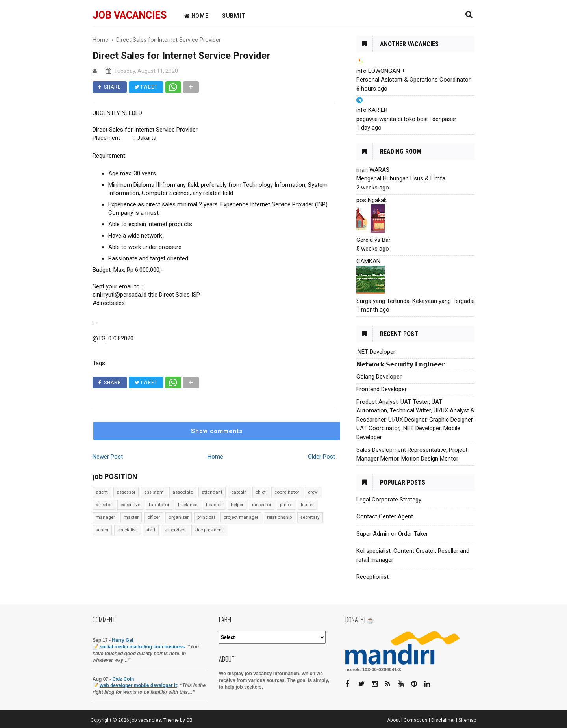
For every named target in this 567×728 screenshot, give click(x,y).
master (131, 517)
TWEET (146, 87)
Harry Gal (122, 640)
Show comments (217, 431)
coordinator (287, 492)
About (394, 720)
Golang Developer (379, 377)
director (104, 505)
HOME (196, 16)
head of (214, 505)
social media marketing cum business (142, 647)
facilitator (159, 505)
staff (151, 530)
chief (261, 492)
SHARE (110, 87)
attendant (212, 492)
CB (189, 720)
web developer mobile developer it (138, 685)
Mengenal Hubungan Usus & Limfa (401, 178)
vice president (209, 530)
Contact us (416, 720)
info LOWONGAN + (381, 71)
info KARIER (372, 110)
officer (154, 517)
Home (215, 457)
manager (105, 517)
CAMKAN (368, 261)
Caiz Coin (123, 679)
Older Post (321, 457)
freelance (188, 505)
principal (206, 517)
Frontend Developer (382, 389)
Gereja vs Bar (373, 240)
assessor (126, 492)
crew (313, 492)
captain (239, 492)
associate (183, 492)
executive (130, 505)
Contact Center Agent (385, 516)
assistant (154, 492)
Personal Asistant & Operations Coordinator (413, 80)
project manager (241, 517)
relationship (279, 517)
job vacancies (130, 15)
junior (286, 505)
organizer (179, 517)
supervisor (175, 530)
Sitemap (467, 720)
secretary (310, 517)
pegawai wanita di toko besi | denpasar (406, 119)
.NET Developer (376, 352)
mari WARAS (373, 170)
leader (307, 505)
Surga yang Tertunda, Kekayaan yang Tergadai (415, 301)
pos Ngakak (372, 200)
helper (237, 505)
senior (102, 530)
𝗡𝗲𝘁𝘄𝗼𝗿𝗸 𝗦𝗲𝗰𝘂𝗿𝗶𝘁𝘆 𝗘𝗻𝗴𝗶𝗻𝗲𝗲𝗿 (400, 364)
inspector (262, 505)
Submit (234, 16)
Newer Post (108, 457)
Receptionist (372, 577)
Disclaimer (443, 720)
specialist (127, 530)
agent (102, 492)
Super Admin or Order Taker (392, 534)
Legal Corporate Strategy (389, 500)
